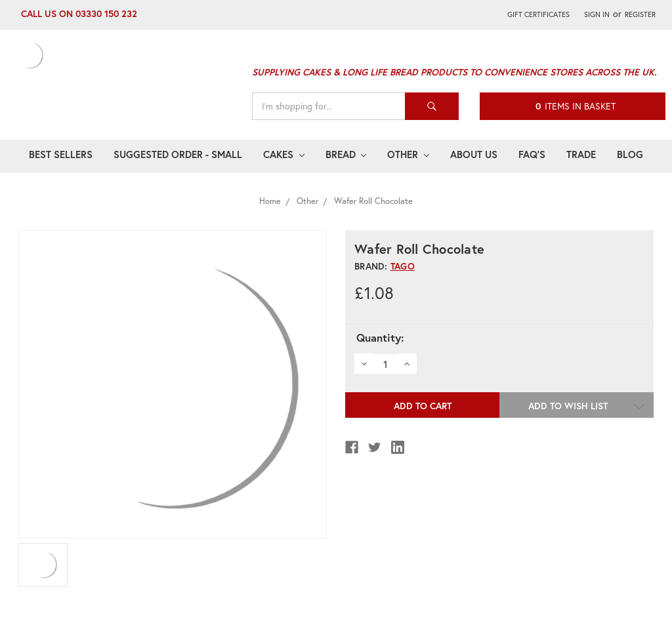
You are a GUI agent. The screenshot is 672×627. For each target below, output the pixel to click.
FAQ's (532, 154)
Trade (581, 154)
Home (270, 201)
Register (640, 14)
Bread (346, 154)
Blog (630, 154)
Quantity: (380, 338)
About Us (474, 154)
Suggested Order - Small (178, 154)
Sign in (597, 14)
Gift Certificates (538, 14)
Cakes (284, 154)
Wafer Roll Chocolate (373, 201)
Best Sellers (61, 154)
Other (408, 154)
